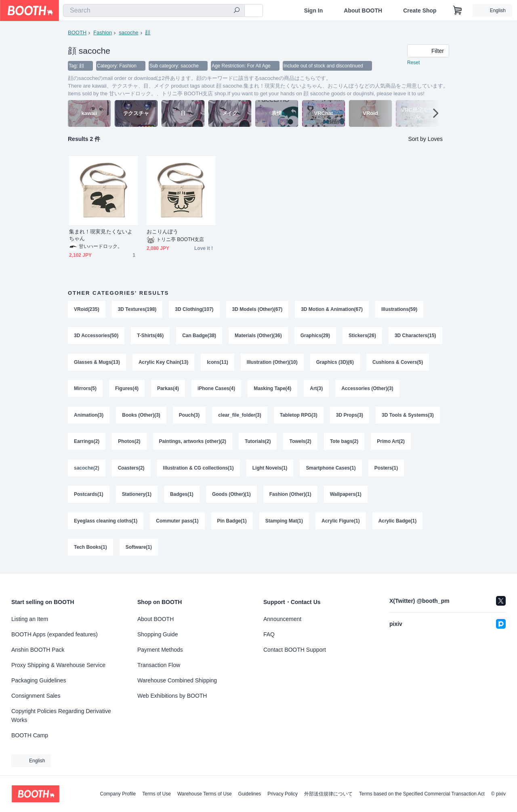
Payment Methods (160, 650)
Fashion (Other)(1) (290, 496)
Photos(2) (129, 443)
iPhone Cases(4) (216, 390)
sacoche (128, 33)
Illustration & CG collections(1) (199, 470)
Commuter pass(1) (177, 523)
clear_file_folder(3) (240, 416)
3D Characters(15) (415, 336)
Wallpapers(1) (346, 496)
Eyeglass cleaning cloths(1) (106, 523)
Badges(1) (182, 496)
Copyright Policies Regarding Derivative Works (61, 715)
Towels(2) (301, 443)
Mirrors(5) (85, 390)
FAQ (269, 634)
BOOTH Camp (30, 735)
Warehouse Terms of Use (205, 794)
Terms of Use (157, 794)
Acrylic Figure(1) (341, 523)
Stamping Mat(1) (284, 523)
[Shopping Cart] (458, 10)
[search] (237, 11)
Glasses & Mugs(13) (97, 363)
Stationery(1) (137, 496)
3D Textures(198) (137, 310)
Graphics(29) (315, 336)
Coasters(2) (131, 470)
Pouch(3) (189, 416)
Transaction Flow (159, 665)
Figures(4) (127, 390)
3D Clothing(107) (194, 310)
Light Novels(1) (270, 470)
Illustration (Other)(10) (272, 363)
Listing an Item (30, 619)
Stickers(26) (362, 336)
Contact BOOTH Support (295, 650)
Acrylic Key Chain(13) (163, 363)
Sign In (314, 10)
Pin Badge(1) (232, 523)
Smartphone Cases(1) (331, 470)
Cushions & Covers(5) (398, 363)
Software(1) (139, 550)
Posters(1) (386, 470)
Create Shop (420, 10)
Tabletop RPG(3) (299, 416)
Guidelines (250, 794)
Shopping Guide (158, 634)
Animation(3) (89, 416)
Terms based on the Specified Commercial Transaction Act (422, 794)
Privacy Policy (283, 794)
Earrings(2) (87, 443)
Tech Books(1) (90, 550)
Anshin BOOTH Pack (38, 650)
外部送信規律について (328, 794)
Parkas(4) (168, 390)
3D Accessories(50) (96, 336)
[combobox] (154, 10)
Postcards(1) (89, 496)
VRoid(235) (87, 310)
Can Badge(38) (199, 336)
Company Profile (118, 794)
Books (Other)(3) (141, 416)
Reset (413, 63)
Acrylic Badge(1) (398, 523)
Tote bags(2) (344, 443)
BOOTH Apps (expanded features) (55, 634)
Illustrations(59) (399, 310)
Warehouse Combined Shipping (177, 680)
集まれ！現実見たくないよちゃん (101, 235)
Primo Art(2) (391, 443)
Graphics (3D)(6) (335, 363)
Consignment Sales (36, 696)
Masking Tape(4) (272, 390)
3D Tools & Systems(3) (408, 416)
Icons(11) (218, 363)
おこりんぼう (162, 232)
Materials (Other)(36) (258, 336)
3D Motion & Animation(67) (332, 310)
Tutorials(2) (258, 443)
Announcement (282, 619)
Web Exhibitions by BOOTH (172, 696)
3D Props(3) (350, 416)
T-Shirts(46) (150, 336)
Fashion (103, 33)
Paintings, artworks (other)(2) (193, 443)
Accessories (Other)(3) (368, 390)
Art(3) (317, 390)
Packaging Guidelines (39, 680)
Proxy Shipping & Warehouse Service (58, 665)
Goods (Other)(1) (231, 496)
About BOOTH (363, 10)
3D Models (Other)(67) (257, 310)
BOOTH (77, 33)
